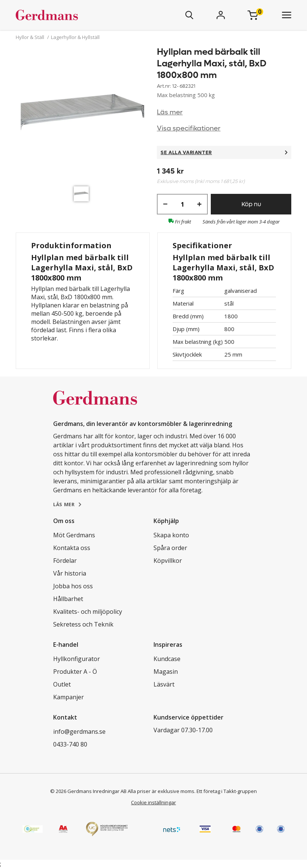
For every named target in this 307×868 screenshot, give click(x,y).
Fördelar (65, 561)
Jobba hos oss (73, 586)
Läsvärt (164, 684)
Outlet (62, 684)
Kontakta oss (72, 548)
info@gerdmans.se (79, 732)
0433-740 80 (70, 744)
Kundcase (167, 659)
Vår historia (70, 573)
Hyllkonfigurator (77, 659)
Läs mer (170, 112)
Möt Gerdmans (74, 535)
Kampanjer (69, 697)
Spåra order (170, 548)
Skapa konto (171, 535)
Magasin (166, 672)
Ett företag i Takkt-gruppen (227, 791)
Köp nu (251, 204)
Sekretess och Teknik (83, 624)
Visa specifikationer (189, 128)
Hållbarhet (68, 599)
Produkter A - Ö (75, 672)
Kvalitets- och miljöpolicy (88, 612)
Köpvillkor (168, 561)
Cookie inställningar (153, 802)
